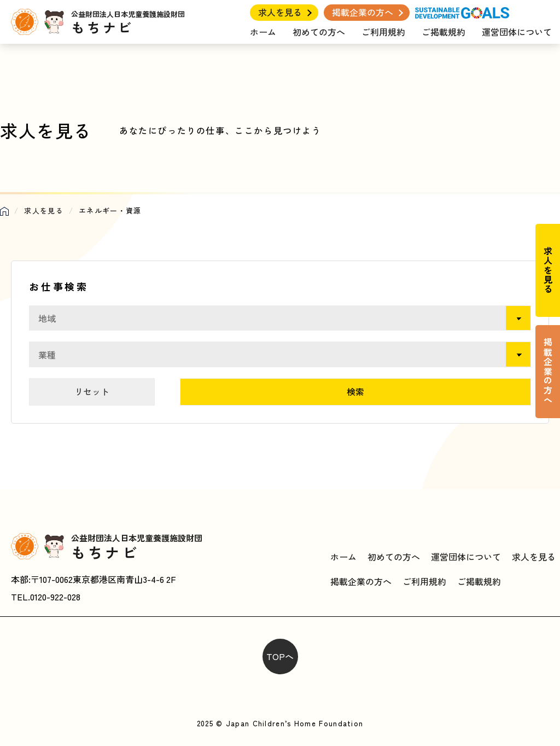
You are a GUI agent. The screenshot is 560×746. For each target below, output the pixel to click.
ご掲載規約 (444, 32)
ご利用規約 (383, 32)
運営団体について (517, 32)
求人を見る (280, 12)
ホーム (263, 32)
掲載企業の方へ (363, 12)
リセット (92, 391)
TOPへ (280, 656)
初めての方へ (319, 32)
